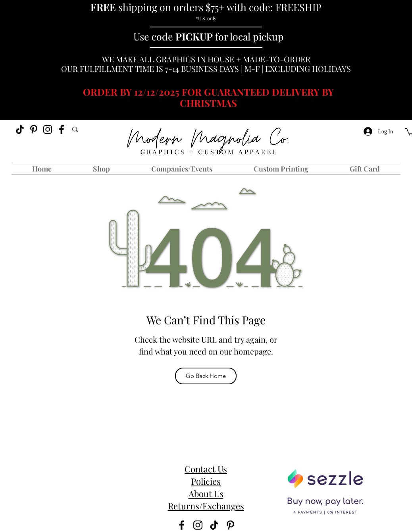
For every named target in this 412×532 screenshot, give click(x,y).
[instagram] (48, 129)
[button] (101, 169)
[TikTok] (20, 129)
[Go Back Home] (206, 376)
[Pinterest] (34, 129)
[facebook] (62, 129)
